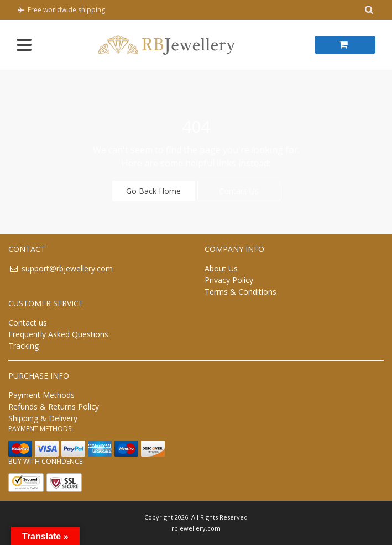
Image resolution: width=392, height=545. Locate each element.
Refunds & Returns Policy (54, 407)
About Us (221, 268)
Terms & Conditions (241, 292)
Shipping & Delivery (43, 418)
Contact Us (239, 191)
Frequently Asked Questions (58, 334)
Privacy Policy (229, 280)
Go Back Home (153, 191)
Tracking (23, 346)
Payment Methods (41, 395)
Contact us (28, 323)
